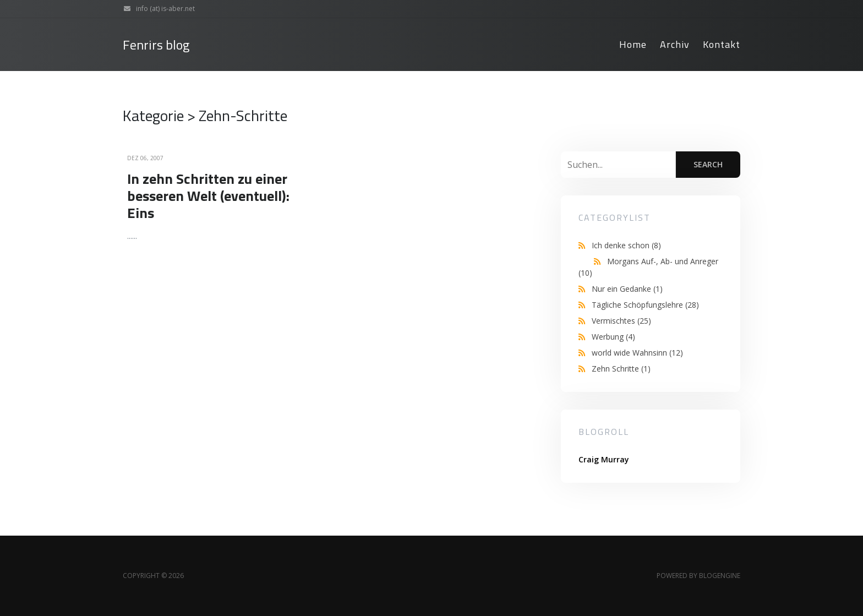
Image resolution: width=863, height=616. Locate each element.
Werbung (613, 337)
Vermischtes (621, 321)
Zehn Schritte (621, 369)
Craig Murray (604, 459)
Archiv (675, 44)
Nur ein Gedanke (627, 289)
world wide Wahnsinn (637, 353)
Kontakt (722, 44)
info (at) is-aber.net (157, 9)
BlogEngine (720, 576)
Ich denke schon (626, 245)
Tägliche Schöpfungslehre (645, 305)
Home (633, 44)
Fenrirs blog (156, 45)
